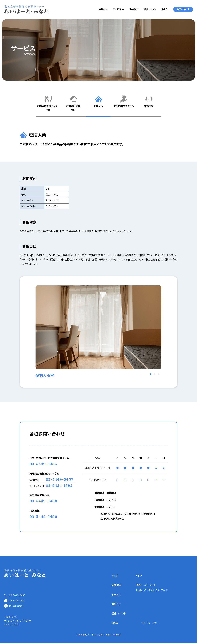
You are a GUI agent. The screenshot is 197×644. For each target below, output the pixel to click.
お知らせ (134, 10)
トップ (115, 577)
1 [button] (150, 375)
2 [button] (154, 375)
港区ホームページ (144, 586)
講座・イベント (150, 10)
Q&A (165, 10)
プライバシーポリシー (151, 624)
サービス (117, 10)
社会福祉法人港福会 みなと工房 (151, 591)
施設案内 (103, 10)
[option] (98, 333)
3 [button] (158, 375)
